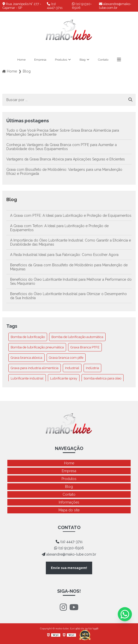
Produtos (61, 60)
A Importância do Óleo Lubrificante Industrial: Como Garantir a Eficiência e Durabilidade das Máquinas (71, 242)
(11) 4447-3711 (55, 6)
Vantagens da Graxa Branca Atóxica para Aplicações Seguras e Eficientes (66, 159)
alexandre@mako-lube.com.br (115, 6)
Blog (83, 60)
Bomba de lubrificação (28, 337)
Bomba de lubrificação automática (77, 337)
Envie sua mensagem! (69, 568)
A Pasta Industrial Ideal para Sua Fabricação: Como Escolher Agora (64, 255)
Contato (103, 60)
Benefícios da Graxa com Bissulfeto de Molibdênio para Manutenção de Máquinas (69, 267)
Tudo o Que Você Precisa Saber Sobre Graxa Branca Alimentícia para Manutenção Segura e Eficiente (63, 132)
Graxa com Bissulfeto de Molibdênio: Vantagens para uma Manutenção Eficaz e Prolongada (64, 172)
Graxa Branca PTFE (85, 347)
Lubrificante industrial (27, 378)
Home (21, 60)
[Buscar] (130, 100)
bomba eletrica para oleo (103, 378)
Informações (69, 502)
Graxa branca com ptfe (66, 358)
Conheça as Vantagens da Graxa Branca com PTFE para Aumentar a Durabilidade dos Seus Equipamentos (62, 147)
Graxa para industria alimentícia (35, 368)
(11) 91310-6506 (82, 6)
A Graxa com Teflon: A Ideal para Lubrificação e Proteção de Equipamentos (59, 228)
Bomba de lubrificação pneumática (37, 347)
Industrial (72, 368)
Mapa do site (69, 510)
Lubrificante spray (64, 378)
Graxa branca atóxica (26, 358)
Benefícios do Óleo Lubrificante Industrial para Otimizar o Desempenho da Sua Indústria (68, 296)
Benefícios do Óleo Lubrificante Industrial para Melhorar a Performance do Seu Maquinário (71, 281)
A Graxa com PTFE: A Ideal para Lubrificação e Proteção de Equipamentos (71, 216)
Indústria (92, 368)
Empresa (40, 60)
